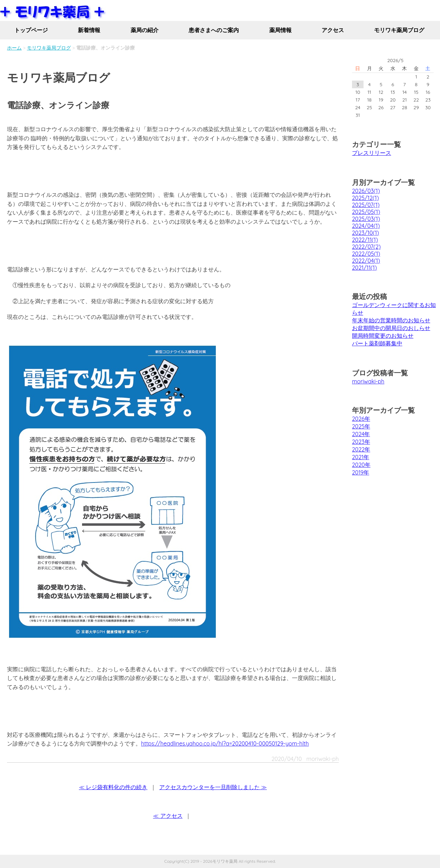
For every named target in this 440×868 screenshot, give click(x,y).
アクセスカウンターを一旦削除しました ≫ (213, 787)
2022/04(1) (366, 261)
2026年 (361, 419)
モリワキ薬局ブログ (399, 30)
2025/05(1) (366, 212)
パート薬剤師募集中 (377, 343)
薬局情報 (280, 30)
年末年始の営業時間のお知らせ (391, 320)
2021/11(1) (364, 268)
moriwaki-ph (368, 381)
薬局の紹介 (145, 30)
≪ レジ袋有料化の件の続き (113, 787)
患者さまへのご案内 (214, 30)
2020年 (361, 465)
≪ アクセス (168, 816)
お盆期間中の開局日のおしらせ (391, 328)
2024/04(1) (366, 226)
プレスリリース (372, 153)
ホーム (14, 48)
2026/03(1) (366, 191)
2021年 (361, 457)
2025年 (361, 426)
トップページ (31, 30)
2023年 (361, 442)
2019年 (361, 472)
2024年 (361, 434)
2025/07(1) (366, 205)
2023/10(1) (365, 233)
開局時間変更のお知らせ (383, 336)
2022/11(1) (365, 240)
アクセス (333, 30)
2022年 (361, 449)
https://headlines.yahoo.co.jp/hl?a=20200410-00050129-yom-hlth (225, 743)
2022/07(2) (366, 247)
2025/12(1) (365, 198)
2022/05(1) (366, 254)
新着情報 (89, 30)
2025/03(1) (366, 219)
